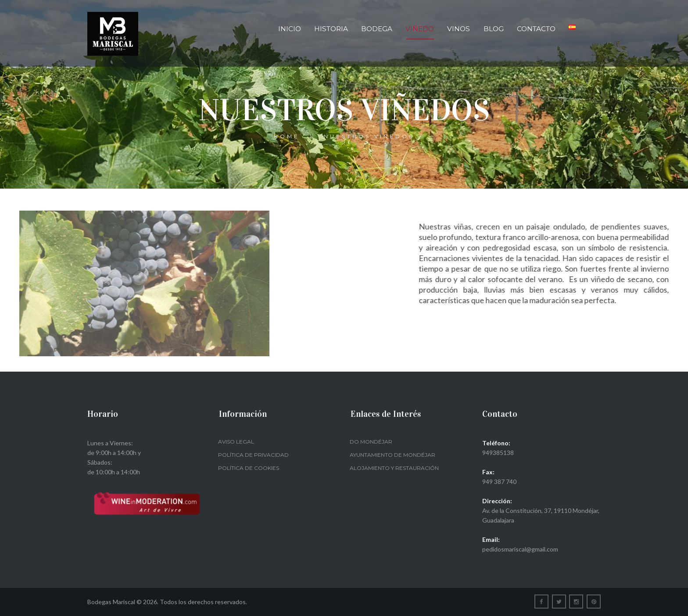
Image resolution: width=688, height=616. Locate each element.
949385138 (498, 453)
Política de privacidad (253, 455)
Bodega (377, 29)
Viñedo (420, 29)
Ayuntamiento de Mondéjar (392, 455)
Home (287, 136)
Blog (494, 29)
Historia (331, 29)
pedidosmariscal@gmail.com (520, 549)
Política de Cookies (249, 468)
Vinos (459, 29)
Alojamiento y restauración (394, 468)
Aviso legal (236, 442)
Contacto (536, 29)
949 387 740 (499, 482)
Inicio (290, 29)
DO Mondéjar (371, 442)
